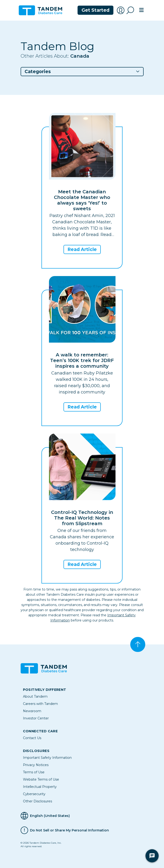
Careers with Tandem (40, 704)
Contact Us (32, 738)
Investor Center (36, 718)
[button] (82, 72)
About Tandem (35, 696)
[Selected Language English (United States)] (82, 816)
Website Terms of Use (41, 779)
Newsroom (32, 711)
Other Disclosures (37, 801)
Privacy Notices (36, 765)
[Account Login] (121, 10)
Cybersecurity (34, 794)
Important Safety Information (47, 758)
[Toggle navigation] (141, 10)
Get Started (95, 10)
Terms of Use (34, 772)
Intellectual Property (40, 787)
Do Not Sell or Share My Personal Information (69, 830)
